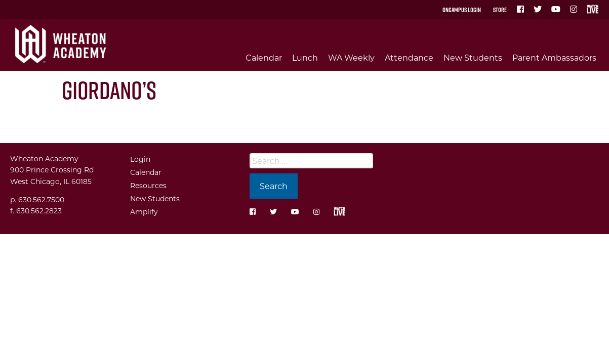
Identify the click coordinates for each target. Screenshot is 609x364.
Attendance (409, 57)
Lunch (305, 57)
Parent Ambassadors (554, 57)
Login (140, 159)
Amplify (144, 212)
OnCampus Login (462, 10)
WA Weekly (351, 57)
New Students (473, 57)
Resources (148, 185)
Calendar (264, 57)
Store (500, 10)
